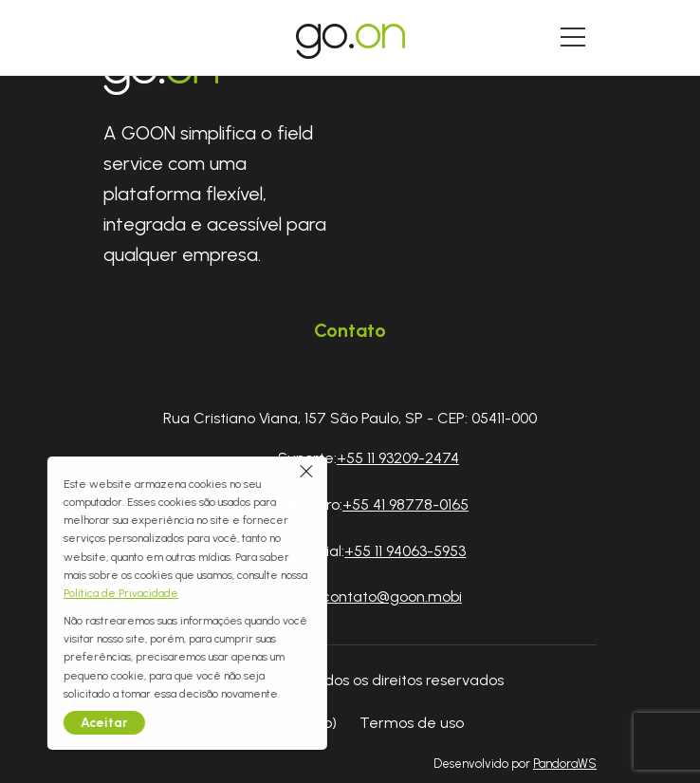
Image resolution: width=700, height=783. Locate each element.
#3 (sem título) (286, 723)
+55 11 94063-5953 (405, 551)
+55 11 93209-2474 (398, 458)
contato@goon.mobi (392, 597)
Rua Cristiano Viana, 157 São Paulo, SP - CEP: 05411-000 (350, 418)
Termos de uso (412, 723)
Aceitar (43, 723)
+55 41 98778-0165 (405, 504)
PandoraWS (565, 764)
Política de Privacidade (59, 593)
